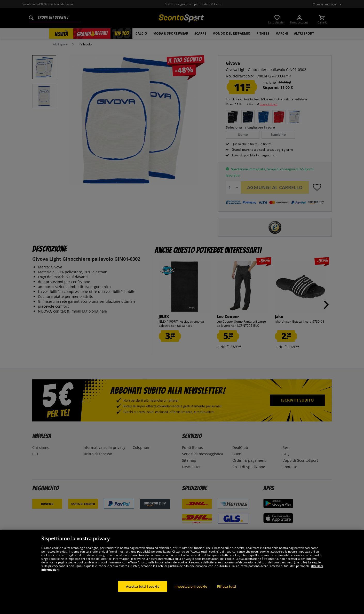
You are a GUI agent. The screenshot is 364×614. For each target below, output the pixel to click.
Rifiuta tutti (227, 593)
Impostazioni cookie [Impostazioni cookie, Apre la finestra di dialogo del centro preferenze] (191, 593)
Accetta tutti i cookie (143, 593)
